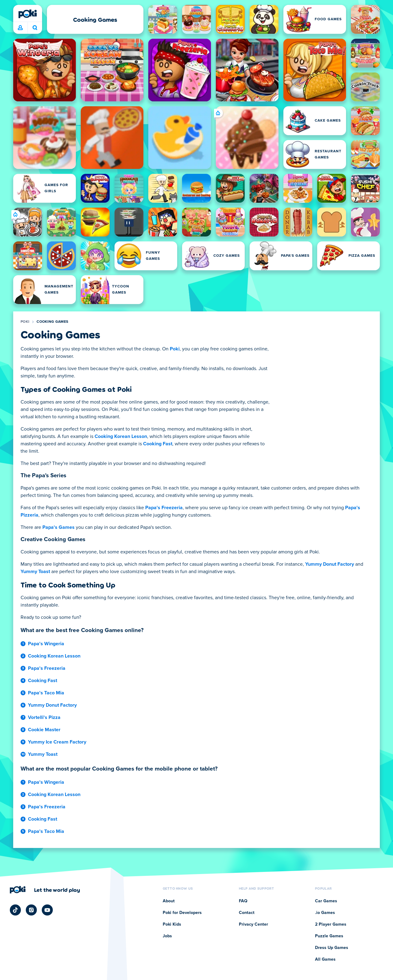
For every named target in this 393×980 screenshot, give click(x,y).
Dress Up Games (332, 948)
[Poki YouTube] (47, 910)
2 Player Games (331, 924)
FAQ (243, 901)
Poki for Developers (182, 913)
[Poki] (28, 14)
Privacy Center (253, 924)
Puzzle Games (329, 936)
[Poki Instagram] (31, 910)
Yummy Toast (35, 572)
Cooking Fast (158, 444)
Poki (25, 322)
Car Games (326, 901)
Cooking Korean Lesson (121, 436)
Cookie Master (44, 730)
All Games (325, 959)
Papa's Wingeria (46, 644)
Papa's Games (58, 527)
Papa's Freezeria (164, 508)
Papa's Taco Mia (46, 693)
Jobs (167, 936)
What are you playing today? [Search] (35, 28)
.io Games (325, 913)
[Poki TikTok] (15, 910)
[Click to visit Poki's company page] (45, 890)
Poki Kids (172, 924)
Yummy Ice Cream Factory (57, 742)
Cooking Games (52, 322)
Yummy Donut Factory (330, 564)
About (169, 901)
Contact (247, 913)
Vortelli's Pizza (44, 717)
